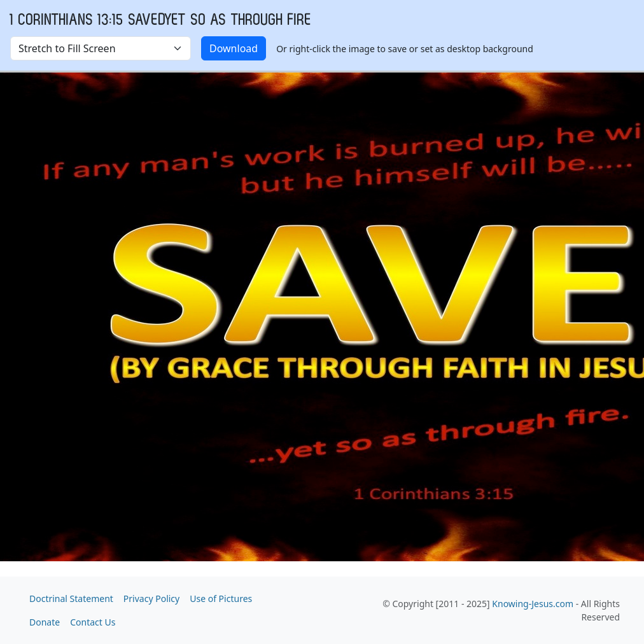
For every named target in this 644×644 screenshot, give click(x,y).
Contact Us (93, 622)
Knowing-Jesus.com (533, 604)
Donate (45, 622)
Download (234, 48)
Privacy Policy (151, 598)
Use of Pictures (221, 598)
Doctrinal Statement (71, 598)
